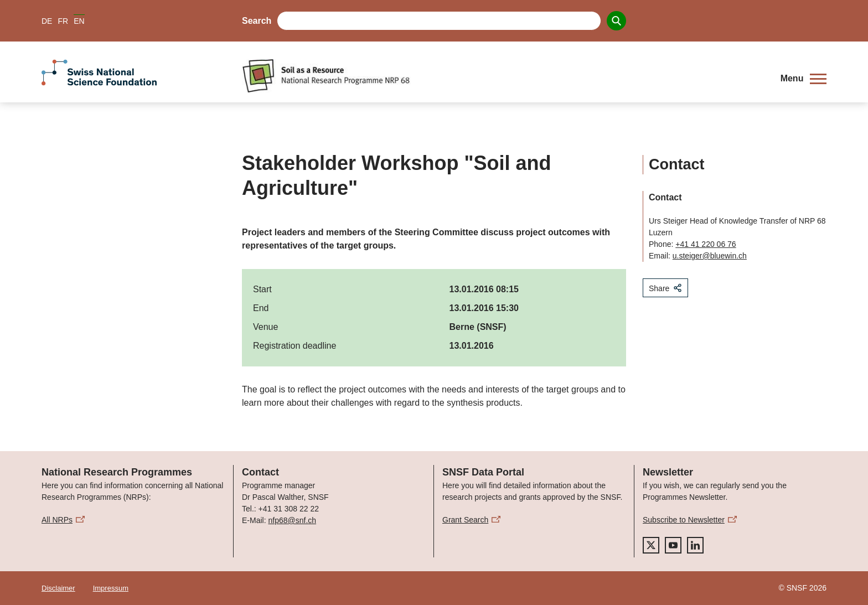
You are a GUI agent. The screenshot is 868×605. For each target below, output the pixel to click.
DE (47, 21)
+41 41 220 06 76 (706, 244)
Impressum (111, 588)
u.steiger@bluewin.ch (710, 256)
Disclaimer (58, 588)
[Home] (503, 76)
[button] (804, 79)
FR (63, 21)
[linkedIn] (695, 545)
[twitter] (651, 545)
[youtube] (673, 545)
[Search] (616, 21)
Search (257, 21)
